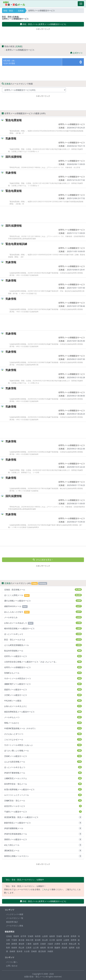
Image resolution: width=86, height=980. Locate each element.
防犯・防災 (8, 11)
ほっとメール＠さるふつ (43, 767)
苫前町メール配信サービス (43, 756)
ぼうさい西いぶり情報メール (43, 751)
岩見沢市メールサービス (43, 806)
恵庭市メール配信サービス (43, 690)
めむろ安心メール (43, 845)
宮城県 (31, 936)
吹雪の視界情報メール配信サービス (43, 789)
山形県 (45, 936)
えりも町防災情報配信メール (43, 645)
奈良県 (64, 944)
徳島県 (43, 948)
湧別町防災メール (43, 851)
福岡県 (72, 948)
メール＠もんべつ (43, 717)
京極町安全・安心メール (43, 801)
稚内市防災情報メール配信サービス (43, 628)
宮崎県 (34, 951)
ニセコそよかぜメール (43, 739)
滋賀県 (36, 944)
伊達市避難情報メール (43, 828)
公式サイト (77, 53)
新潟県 (38, 940)
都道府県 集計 (12, 922)
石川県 (52, 940)
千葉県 (14, 940)
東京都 (21, 940)
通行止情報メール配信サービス (43, 601)
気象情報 (11, 138)
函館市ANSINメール (43, 606)
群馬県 (74, 936)
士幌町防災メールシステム (43, 778)
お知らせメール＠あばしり (43, 623)
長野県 (74, 940)
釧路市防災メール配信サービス (43, 823)
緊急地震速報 (14, 120)
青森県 (16, 936)
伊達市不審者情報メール (43, 773)
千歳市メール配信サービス (43, 812)
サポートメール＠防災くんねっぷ (43, 745)
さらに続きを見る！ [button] (43, 560)
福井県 (59, 940)
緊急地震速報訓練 (16, 244)
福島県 (52, 936)
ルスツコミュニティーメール (43, 795)
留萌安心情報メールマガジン (43, 856)
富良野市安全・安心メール (43, 784)
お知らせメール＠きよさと (43, 706)
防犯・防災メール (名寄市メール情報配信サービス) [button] (43, 24)
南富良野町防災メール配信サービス (43, 712)
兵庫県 (57, 944)
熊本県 (20, 951)
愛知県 (21, 944)
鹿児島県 (42, 951)
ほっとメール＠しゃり (43, 634)
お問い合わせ (12, 966)
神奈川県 (30, 940)
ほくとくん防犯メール (43, 595)
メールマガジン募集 (15, 926)
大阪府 (50, 944)
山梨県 (66, 940)
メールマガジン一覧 (15, 918)
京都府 (43, 944)
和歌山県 (73, 944)
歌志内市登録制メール (43, 651)
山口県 (36, 948)
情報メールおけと (43, 723)
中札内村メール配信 (43, 701)
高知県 (64, 948)
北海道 (21, 11)
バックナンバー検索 (15, 914)
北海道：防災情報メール (43, 590)
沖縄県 (50, 951)
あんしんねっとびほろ (43, 612)
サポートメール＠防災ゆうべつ (43, 678)
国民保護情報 (14, 157)
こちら (45, 889)
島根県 (14, 948)
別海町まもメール (43, 673)
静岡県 (14, 944)
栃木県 (66, 936)
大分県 (27, 951)
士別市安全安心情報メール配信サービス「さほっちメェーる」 (43, 662)
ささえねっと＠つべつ (43, 734)
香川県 (50, 948)
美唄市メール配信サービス (43, 839)
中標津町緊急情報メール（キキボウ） (43, 728)
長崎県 (12, 951)
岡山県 (21, 948)
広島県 (29, 948)
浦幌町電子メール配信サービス (43, 684)
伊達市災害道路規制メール (43, 834)
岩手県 (23, 936)
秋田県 (38, 936)
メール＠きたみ (43, 617)
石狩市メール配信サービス (43, 656)
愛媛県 (57, 948)
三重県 (29, 944)
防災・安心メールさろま (43, 640)
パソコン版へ (12, 962)
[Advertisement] (43, 35)
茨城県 (59, 936)
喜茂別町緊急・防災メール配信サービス (43, 817)
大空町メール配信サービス (43, 695)
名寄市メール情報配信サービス (72, 124)
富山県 (45, 940)
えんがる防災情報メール (43, 762)
